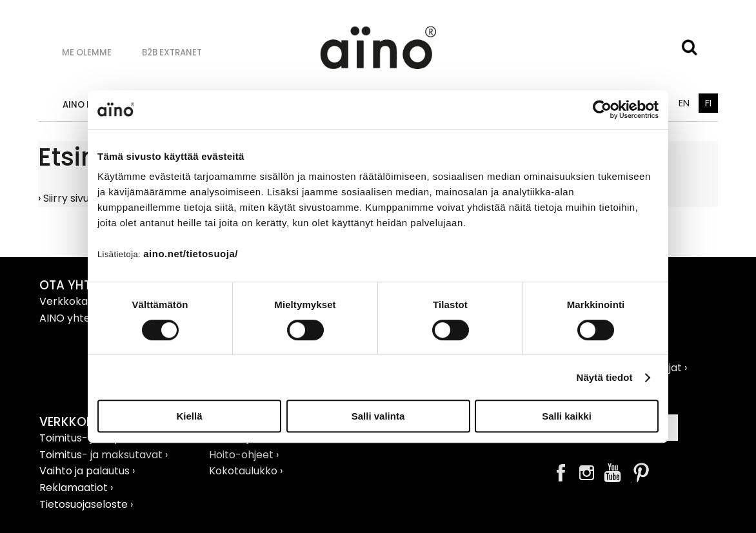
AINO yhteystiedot (87, 318)
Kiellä (189, 416)
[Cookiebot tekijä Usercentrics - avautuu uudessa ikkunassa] (602, 110)
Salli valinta (378, 416)
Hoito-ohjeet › (244, 455)
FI (708, 103)
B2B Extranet (172, 53)
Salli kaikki (567, 416)
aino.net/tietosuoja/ (191, 254)
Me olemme (87, 53)
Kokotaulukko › (246, 471)
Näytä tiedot (605, 377)
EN (684, 103)
